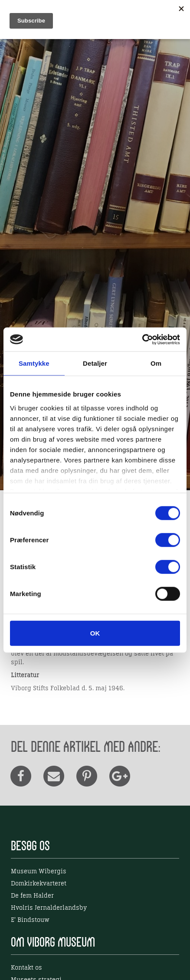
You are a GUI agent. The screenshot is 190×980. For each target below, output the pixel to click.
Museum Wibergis (39, 872)
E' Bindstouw (30, 920)
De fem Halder (32, 896)
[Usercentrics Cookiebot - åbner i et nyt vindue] (142, 339)
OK (95, 633)
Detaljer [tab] (95, 363)
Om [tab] (156, 363)
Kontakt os (26, 968)
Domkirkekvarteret (39, 884)
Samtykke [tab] (34, 363)
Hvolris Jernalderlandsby (49, 908)
